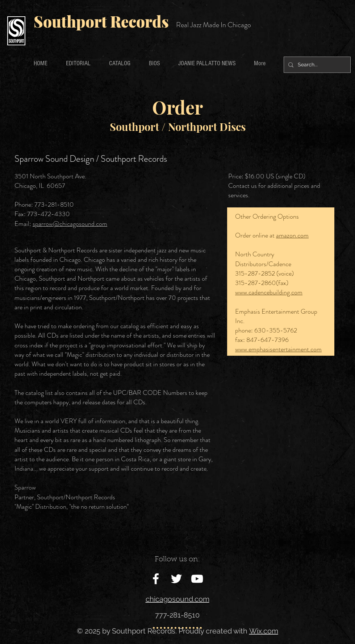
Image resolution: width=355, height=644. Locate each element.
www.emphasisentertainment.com (278, 349)
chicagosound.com (177, 599)
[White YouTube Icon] (197, 579)
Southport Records (101, 21)
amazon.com (292, 235)
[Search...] (316, 65)
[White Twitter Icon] (176, 579)
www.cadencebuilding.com (269, 292)
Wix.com (264, 631)
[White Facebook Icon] (156, 579)
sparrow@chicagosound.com (70, 224)
